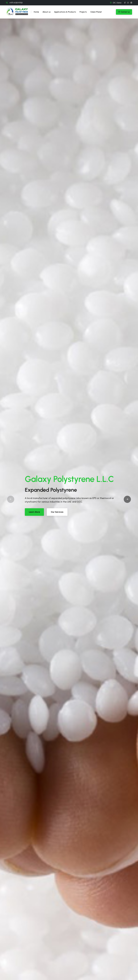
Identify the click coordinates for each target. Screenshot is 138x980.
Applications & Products (65, 12)
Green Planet (96, 12)
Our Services (57, 512)
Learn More (34, 512)
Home (36, 12)
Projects (83, 12)
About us (47, 12)
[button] (127, 499)
